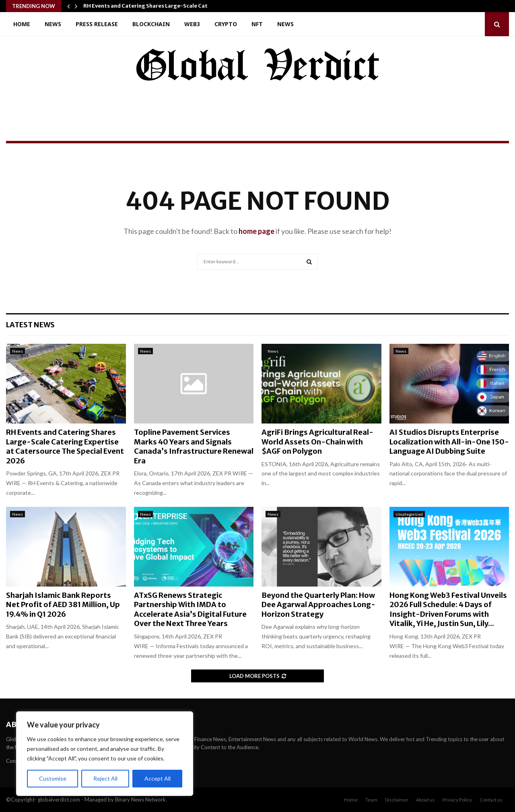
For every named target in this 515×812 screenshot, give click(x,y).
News (53, 24)
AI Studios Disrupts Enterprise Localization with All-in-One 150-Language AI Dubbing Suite (449, 442)
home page (256, 231)
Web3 (192, 24)
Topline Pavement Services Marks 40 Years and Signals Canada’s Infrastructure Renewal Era (194, 446)
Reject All (105, 778)
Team (371, 800)
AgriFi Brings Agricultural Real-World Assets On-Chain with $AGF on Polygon (317, 442)
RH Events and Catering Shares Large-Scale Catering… (155, 6)
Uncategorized (409, 514)
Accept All (158, 778)
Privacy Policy (457, 800)
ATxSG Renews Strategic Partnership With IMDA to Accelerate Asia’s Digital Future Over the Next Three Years (190, 609)
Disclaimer (397, 800)
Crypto (226, 24)
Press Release (97, 24)
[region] (105, 754)
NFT (257, 24)
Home (22, 24)
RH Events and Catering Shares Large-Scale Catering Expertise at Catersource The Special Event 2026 (65, 446)
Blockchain (151, 24)
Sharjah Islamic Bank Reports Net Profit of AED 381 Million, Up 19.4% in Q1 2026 (63, 605)
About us (425, 800)
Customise (53, 778)
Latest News (30, 325)
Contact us (491, 800)
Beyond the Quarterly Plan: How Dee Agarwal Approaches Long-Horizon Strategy (318, 605)
